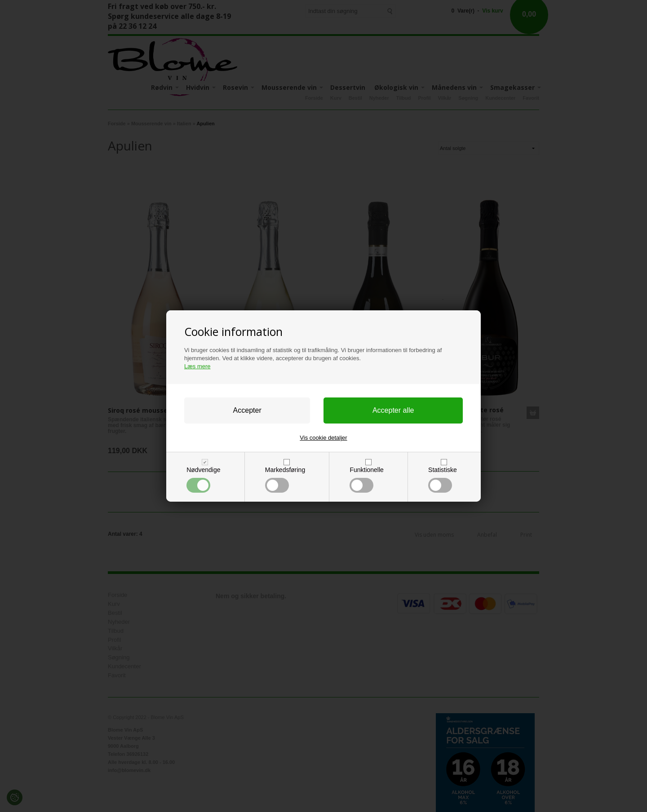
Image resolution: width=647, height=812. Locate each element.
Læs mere (197, 366)
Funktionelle (366, 479)
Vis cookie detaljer (323, 438)
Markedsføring (285, 479)
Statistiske (443, 479)
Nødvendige (203, 479)
